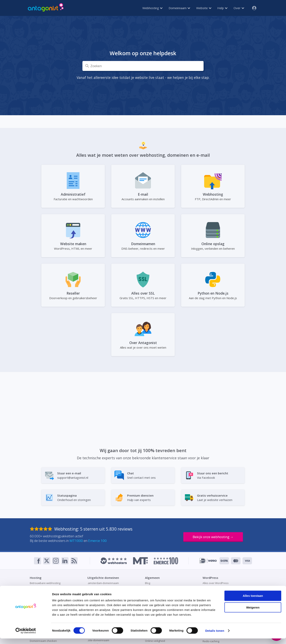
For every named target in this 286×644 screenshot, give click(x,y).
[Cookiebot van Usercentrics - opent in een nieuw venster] (26, 636)
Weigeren (253, 613)
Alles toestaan (253, 601)
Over (239, 8)
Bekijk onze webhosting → (213, 537)
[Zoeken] (143, 66)
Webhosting (152, 8)
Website (204, 8)
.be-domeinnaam (98, 587)
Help (222, 8)
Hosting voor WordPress (217, 587)
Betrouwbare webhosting (45, 583)
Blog (148, 583)
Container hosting (41, 587)
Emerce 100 (97, 541)
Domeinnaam (179, 8)
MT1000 (76, 541)
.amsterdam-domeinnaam (103, 583)
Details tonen (215, 636)
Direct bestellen (154, 587)
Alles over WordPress (216, 583)
